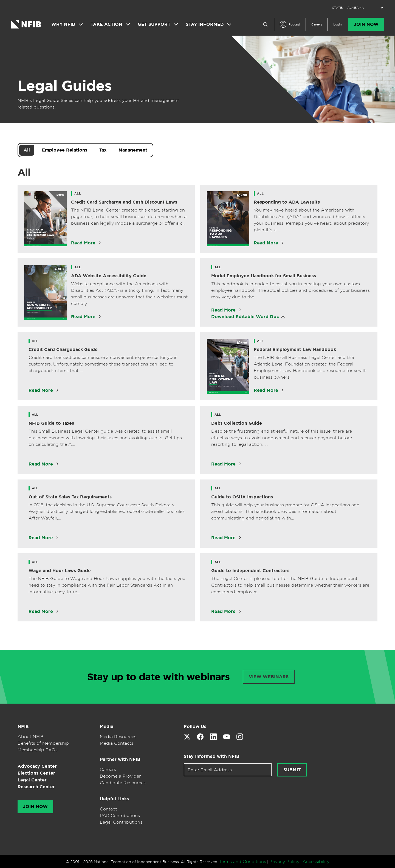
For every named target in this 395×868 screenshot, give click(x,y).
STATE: (338, 8)
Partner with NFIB (120, 759)
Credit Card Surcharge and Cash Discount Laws (124, 202)
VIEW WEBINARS (269, 677)
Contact (108, 809)
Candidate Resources (123, 783)
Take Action (106, 24)
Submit (292, 770)
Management (133, 150)
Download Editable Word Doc (245, 317)
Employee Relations (65, 150)
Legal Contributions (121, 822)
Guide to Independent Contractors (250, 571)
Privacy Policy (284, 861)
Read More (83, 243)
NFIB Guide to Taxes (51, 423)
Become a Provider (120, 776)
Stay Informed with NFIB (212, 756)
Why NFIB (63, 24)
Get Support (154, 24)
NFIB (23, 726)
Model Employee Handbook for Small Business (264, 276)
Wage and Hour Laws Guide (60, 571)
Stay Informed (205, 24)
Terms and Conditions (243, 861)
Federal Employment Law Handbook (295, 349)
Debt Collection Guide (237, 423)
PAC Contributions (120, 815)
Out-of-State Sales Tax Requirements (70, 497)
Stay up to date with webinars (158, 677)
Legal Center (32, 780)
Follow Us (195, 726)
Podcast (294, 24)
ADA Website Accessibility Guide (109, 276)
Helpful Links (114, 799)
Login (338, 24)
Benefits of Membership (43, 743)
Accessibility (316, 861)
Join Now (366, 24)
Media (107, 726)
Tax (103, 150)
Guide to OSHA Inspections (242, 497)
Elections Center (36, 773)
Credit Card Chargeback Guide (63, 349)
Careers (317, 24)
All (27, 150)
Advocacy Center (37, 766)
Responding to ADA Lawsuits (287, 202)
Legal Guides (65, 86)
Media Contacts (117, 743)
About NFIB (31, 736)
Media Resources (118, 736)
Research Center (36, 787)
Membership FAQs (38, 750)
